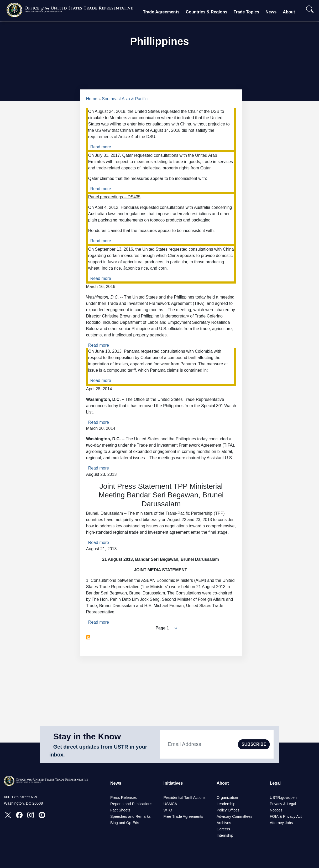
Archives (224, 823)
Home (92, 99)
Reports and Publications (131, 804)
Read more (101, 147)
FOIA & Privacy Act (286, 816)
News (271, 12)
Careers (223, 829)
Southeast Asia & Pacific (125, 99)
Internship (225, 835)
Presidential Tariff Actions (185, 798)
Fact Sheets (120, 810)
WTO (168, 810)
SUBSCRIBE (254, 744)
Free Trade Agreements (183, 816)
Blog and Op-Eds (125, 823)
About (289, 12)
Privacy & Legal (283, 804)
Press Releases (124, 798)
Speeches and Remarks (130, 816)
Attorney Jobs (281, 823)
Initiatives (173, 783)
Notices (276, 810)
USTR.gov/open (283, 798)
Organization (227, 798)
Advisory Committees (234, 816)
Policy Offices (228, 810)
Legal (275, 783)
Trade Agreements (161, 12)
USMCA (170, 804)
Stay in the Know (87, 736)
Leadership (226, 804)
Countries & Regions (207, 12)
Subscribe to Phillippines (88, 637)
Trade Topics (247, 12)
